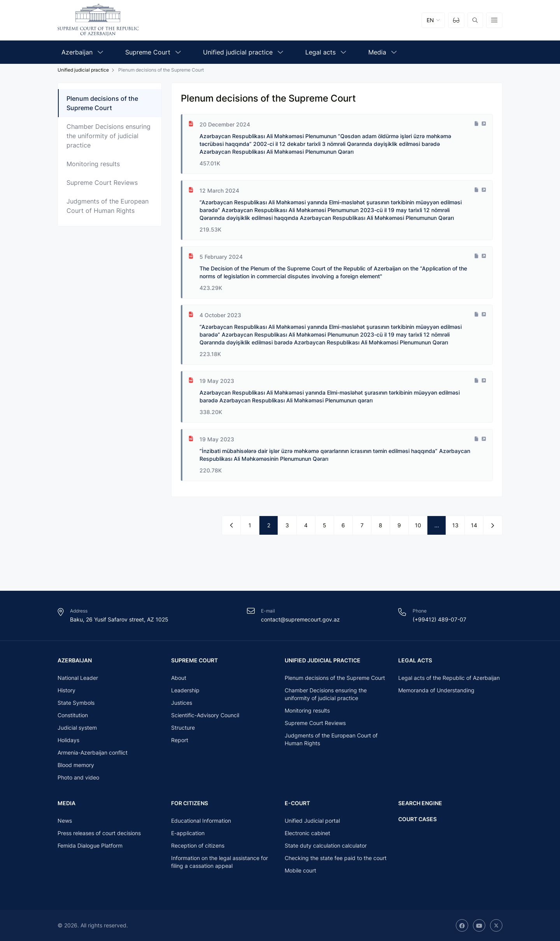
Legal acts (415, 659)
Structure (183, 727)
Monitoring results (93, 164)
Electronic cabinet (307, 833)
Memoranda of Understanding (436, 690)
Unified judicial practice (83, 70)
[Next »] (493, 526)
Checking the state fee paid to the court (336, 858)
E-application (188, 833)
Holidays (68, 740)
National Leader (78, 677)
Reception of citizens (198, 845)
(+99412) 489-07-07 (439, 619)
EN (430, 20)
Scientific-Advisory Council (205, 715)
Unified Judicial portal (312, 821)
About (179, 677)
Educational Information (201, 821)
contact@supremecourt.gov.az (300, 619)
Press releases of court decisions (99, 833)
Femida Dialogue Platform (90, 845)
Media (66, 803)
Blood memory (76, 765)
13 (455, 526)
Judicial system (77, 727)
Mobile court (300, 870)
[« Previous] (231, 526)
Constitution (73, 715)
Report (180, 740)
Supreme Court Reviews (102, 183)
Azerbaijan (75, 659)
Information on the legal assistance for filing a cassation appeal (220, 862)
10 (418, 526)
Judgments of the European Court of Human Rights (108, 206)
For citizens (190, 803)
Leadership (185, 690)
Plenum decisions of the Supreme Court (102, 103)
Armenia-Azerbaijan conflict (93, 752)
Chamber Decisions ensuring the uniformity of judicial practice (108, 136)
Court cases (417, 818)
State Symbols (76, 702)
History (66, 690)
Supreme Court (194, 659)
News (65, 821)
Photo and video (78, 777)
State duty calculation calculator (326, 845)
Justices (182, 702)
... (437, 526)
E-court (297, 803)
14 (474, 526)
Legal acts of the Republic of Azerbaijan (449, 677)
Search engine (420, 803)
